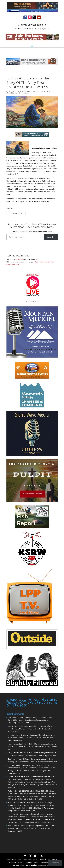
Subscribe (51, 237)
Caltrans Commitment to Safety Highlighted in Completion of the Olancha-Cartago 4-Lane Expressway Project (32, 770)
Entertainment (39, 91)
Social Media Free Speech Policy (38, 865)
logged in (19, 259)
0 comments (24, 93)
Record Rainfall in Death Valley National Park (41, 755)
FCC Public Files (32, 302)
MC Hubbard (14, 91)
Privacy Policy (19, 865)
